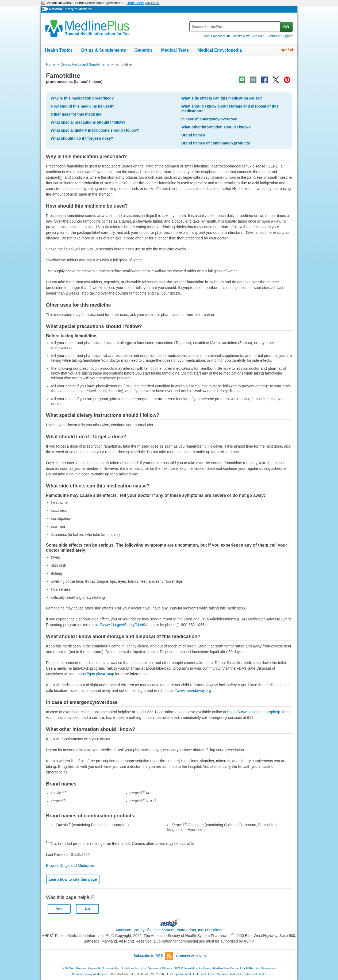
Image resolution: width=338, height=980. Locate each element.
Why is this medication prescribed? (82, 98)
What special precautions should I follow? (88, 122)
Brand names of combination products (216, 143)
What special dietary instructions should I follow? (95, 130)
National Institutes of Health (248, 974)
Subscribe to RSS (153, 956)
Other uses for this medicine (76, 114)
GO (286, 27)
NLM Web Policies (74, 968)
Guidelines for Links (133, 968)
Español (286, 50)
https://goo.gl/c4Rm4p (96, 674)
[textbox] (235, 27)
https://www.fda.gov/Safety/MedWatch (122, 625)
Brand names (193, 135)
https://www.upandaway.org (188, 691)
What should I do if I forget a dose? (82, 138)
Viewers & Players (160, 968)
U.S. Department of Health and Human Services (197, 974)
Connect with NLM (191, 956)
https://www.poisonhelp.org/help (254, 712)
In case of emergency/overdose (209, 119)
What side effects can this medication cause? (222, 98)
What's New (241, 36)
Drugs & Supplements (104, 50)
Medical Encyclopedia (220, 50)
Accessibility (111, 968)
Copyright (95, 968)
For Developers (266, 968)
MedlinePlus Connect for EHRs (233, 968)
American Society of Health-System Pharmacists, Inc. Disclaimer (169, 930)
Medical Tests (175, 50)
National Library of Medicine (71, 9)
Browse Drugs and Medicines (70, 865)
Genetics (144, 50)
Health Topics (59, 50)
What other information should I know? (216, 127)
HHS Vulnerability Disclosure (193, 968)
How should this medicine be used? (83, 106)
